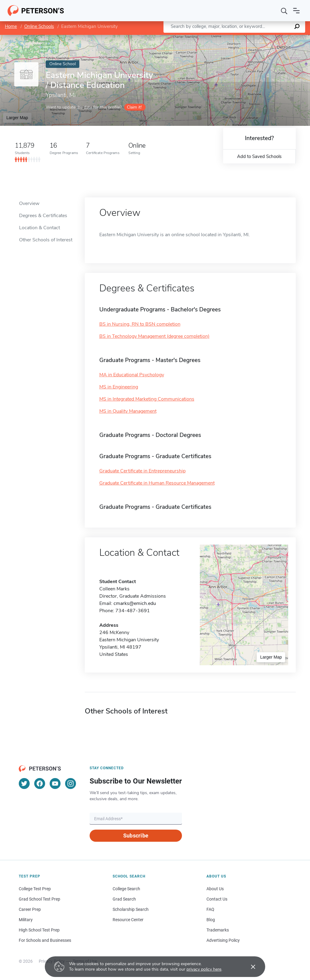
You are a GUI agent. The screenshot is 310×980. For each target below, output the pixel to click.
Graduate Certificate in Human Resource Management (157, 483)
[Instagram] (71, 784)
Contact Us (217, 899)
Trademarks (218, 930)
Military (26, 920)
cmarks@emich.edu (135, 603)
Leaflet (239, 38)
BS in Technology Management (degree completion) (154, 336)
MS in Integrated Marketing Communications (147, 399)
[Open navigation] (296, 11)
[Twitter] (24, 784)
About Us (215, 889)
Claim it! (134, 107)
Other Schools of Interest (46, 240)
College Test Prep (35, 889)
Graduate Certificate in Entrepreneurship (142, 471)
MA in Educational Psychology (132, 375)
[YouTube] (55, 784)
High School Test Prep (39, 930)
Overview (29, 203)
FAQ (210, 909)
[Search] (284, 11)
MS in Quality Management (128, 411)
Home (11, 26)
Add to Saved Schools (259, 156)
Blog (211, 920)
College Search (126, 889)
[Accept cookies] (249, 967)
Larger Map (17, 118)
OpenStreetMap (269, 38)
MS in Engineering (119, 387)
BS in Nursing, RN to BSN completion (140, 324)
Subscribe (136, 836)
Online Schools (39, 26)
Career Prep (30, 909)
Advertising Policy (223, 940)
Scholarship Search (131, 909)
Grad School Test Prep (40, 899)
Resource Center (128, 920)
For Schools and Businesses (45, 940)
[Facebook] (40, 784)
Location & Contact (40, 228)
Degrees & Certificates (43, 216)
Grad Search (124, 899)
